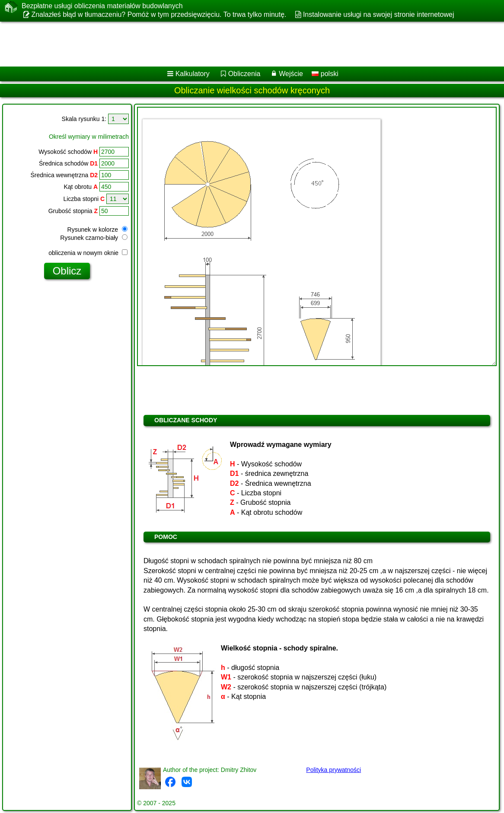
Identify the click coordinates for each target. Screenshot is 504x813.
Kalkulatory (193, 74)
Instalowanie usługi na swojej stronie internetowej (379, 14)
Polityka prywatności (333, 770)
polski (325, 74)
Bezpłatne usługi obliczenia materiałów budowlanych (102, 6)
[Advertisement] (242, 44)
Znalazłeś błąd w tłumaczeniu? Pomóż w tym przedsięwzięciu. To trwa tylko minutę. (159, 14)
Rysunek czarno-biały (94, 238)
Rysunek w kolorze (97, 230)
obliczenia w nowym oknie (88, 253)
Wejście (291, 74)
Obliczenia (244, 74)
